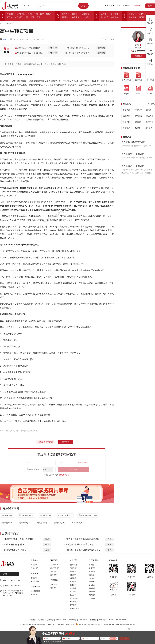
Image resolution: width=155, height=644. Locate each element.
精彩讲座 (76, 17)
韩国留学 (53, 588)
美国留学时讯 (24, 523)
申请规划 (126, 128)
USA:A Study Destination (117, 620)
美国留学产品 (46, 515)
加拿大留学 (35, 568)
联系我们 (92, 568)
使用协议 (92, 582)
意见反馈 (92, 572)
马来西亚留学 (55, 568)
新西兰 (10, 17)
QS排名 (138, 128)
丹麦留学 (73, 572)
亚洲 (38, 17)
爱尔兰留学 (35, 581)
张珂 (3, 39)
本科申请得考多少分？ (14, 544)
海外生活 (142, 14)
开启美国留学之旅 (45, 442)
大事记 (91, 575)
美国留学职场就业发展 (88, 515)
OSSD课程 (86, 17)
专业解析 (138, 122)
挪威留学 (73, 582)
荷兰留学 (73, 592)
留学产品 (66, 14)
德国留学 (73, 578)
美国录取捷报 (7, 515)
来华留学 (92, 598)
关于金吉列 (138, 6)
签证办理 (150, 116)
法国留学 (73, 575)
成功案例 (76, 14)
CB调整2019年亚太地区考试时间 (19, 539)
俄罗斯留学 (74, 605)
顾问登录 (92, 592)
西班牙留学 (74, 568)
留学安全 (132, 14)
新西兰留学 (35, 594)
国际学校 (66, 17)
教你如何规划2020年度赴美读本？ (82, 544)
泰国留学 (53, 572)
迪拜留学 (53, 575)
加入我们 (92, 595)
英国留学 (34, 578)
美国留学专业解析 (65, 515)
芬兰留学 (73, 588)
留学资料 (105, 14)
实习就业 (132, 17)
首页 (2, 23)
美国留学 (34, 565)
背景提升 (150, 110)
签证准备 (114, 17)
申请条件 (138, 110)
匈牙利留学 (74, 598)
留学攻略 (10, 14)
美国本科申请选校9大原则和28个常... (83, 550)
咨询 (47, 539)
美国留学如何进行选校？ (15, 550)
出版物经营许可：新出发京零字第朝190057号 (120, 624)
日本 (42, 14)
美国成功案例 (77, 523)
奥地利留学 (74, 602)
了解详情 (53, 48)
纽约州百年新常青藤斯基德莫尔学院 (83, 539)
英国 (30, 14)
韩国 (26, 17)
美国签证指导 (42, 523)
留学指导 (149, 128)
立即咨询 (66, 442)
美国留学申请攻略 (26, 515)
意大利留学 (74, 565)
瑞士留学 (73, 595)
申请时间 (126, 122)
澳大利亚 (18, 17)
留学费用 (126, 110)
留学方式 (138, 116)
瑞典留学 (73, 585)
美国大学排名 (60, 523)
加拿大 (49, 14)
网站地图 (92, 588)
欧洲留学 (102, 620)
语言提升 (114, 14)
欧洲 (32, 17)
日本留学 (53, 585)
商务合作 (92, 578)
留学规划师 (21, 14)
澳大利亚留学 (36, 591)
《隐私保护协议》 (64, 475)
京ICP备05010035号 (65, 624)
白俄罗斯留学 (74, 608)
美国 (36, 14)
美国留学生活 (7, 523)
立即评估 (74, 469)
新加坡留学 (54, 565)
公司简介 (92, 565)
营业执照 (92, 585)
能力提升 (105, 17)
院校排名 (85, 14)
